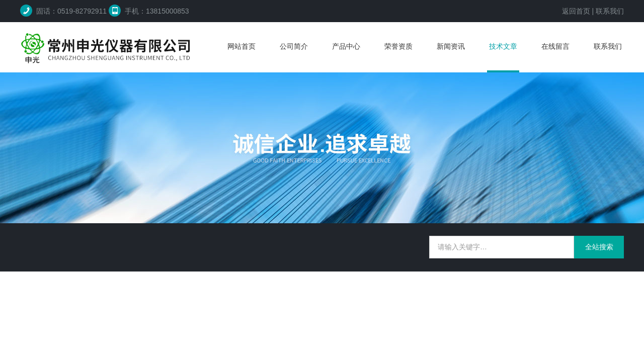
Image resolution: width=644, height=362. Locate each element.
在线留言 (555, 46)
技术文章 (503, 46)
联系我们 (610, 11)
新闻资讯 (451, 46)
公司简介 (294, 46)
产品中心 (346, 46)
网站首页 (242, 46)
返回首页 (576, 11)
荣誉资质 (398, 46)
